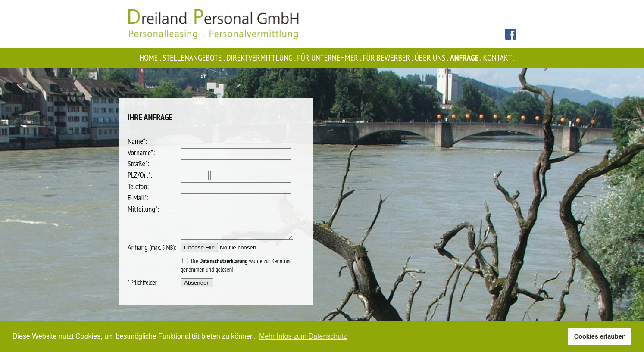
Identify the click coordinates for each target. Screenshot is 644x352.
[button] (559, 337)
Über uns (432, 58)
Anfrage (467, 58)
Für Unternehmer (330, 58)
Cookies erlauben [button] (600, 336)
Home (151, 58)
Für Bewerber (388, 58)
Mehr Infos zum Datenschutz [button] (303, 336)
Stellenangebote (194, 58)
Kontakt (500, 58)
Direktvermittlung (262, 58)
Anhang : (152, 254)
